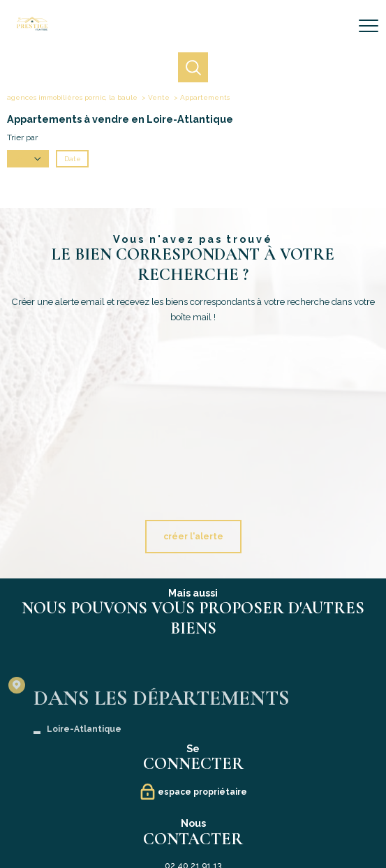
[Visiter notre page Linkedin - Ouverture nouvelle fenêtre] (193, 787)
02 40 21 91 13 (193, 687)
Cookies (308, 825)
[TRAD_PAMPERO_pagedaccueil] (32, 28)
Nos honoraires (86, 825)
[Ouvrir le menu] (369, 26)
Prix (28, 159)
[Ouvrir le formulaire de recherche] (332, 27)
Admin (206, 825)
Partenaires (234, 825)
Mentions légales (170, 825)
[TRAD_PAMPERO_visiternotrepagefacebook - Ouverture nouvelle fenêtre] (164, 787)
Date (73, 159)
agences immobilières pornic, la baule (72, 97)
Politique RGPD (273, 825)
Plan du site (126, 825)
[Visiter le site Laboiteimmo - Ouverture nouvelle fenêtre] (193, 853)
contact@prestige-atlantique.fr (193, 701)
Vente (159, 97)
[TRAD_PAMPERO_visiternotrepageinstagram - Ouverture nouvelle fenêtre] (223, 787)
